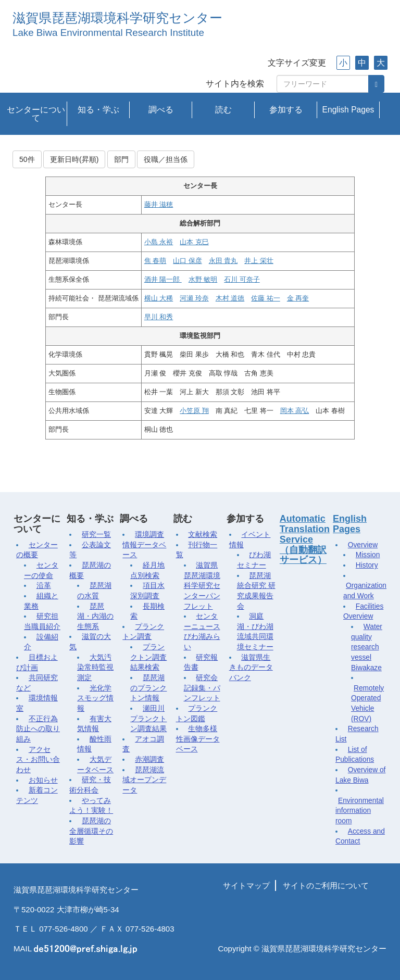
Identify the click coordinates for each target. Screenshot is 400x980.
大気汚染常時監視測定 (95, 668)
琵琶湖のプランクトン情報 (148, 688)
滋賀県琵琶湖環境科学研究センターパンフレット (202, 586)
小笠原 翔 (194, 411)
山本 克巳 (194, 242)
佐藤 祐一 (265, 298)
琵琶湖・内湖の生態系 (95, 617)
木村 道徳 (230, 298)
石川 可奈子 (242, 280)
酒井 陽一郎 (163, 280)
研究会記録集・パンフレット (202, 688)
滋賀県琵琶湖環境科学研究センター (117, 18)
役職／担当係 (166, 159)
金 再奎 (298, 298)
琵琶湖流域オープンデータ (144, 780)
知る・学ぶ (98, 110)
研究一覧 (96, 535)
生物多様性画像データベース (198, 739)
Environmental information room (360, 811)
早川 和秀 (159, 317)
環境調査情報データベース (144, 545)
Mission (368, 555)
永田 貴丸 (223, 261)
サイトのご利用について (326, 885)
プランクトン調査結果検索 (148, 657)
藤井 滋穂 (159, 205)
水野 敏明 (203, 280)
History (367, 565)
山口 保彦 (187, 261)
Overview (363, 545)
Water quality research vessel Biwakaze (367, 647)
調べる (161, 110)
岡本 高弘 (295, 411)
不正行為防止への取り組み (38, 729)
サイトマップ (246, 885)
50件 (27, 159)
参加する (286, 110)
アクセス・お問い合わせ (38, 760)
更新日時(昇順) (74, 159)
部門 (121, 159)
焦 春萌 (155, 261)
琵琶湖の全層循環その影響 (91, 831)
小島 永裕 (159, 242)
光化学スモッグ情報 (95, 698)
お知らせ (43, 780)
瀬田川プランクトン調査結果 (148, 719)
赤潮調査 (149, 759)
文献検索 (203, 535)
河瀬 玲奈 (194, 298)
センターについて (36, 114)
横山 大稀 (159, 298)
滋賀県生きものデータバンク (251, 668)
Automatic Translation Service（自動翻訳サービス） (305, 539)
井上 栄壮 (259, 261)
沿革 (44, 586)
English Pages (348, 110)
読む (223, 110)
